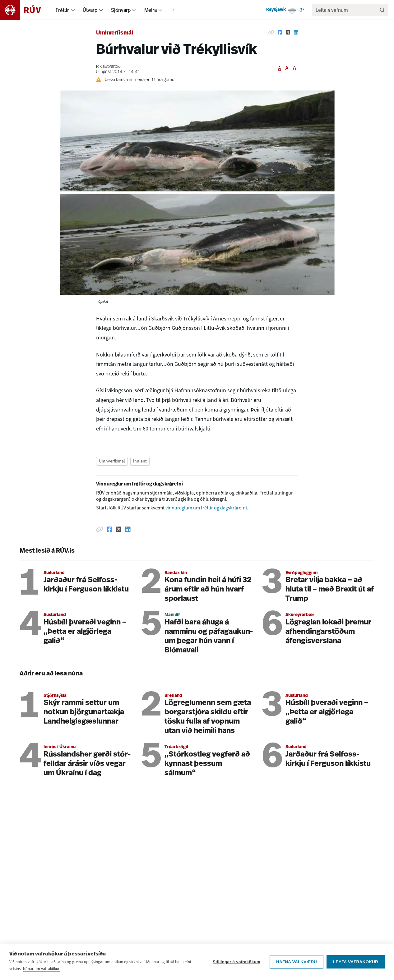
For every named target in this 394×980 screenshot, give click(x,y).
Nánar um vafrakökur (41, 969)
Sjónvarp (121, 10)
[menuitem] (73, 10)
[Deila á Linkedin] (296, 32)
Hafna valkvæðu (297, 962)
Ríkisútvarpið (108, 67)
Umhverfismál (115, 33)
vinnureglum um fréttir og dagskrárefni (206, 508)
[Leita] (382, 10)
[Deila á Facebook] (280, 32)
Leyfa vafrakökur (356, 962)
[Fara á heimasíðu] (26, 10)
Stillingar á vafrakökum (236, 962)
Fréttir (62, 10)
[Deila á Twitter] (288, 32)
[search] (347, 10)
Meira (151, 10)
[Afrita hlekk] (271, 32)
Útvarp (90, 10)
